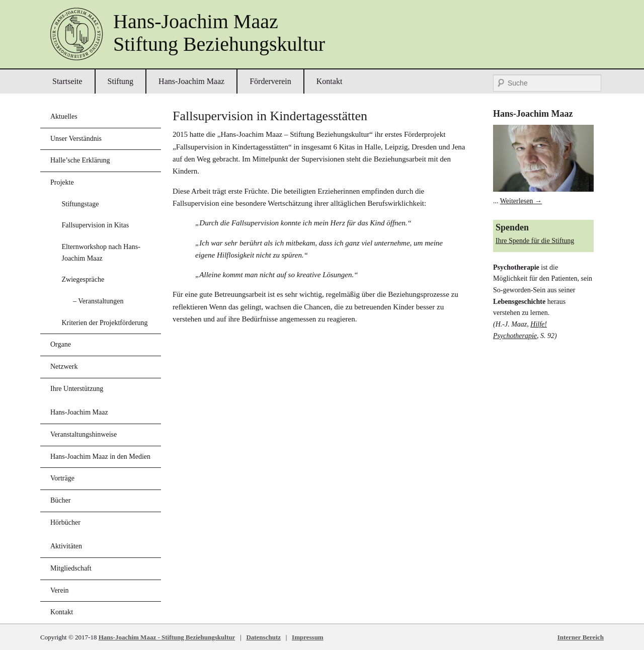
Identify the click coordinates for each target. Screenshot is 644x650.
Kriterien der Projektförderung (105, 323)
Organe (61, 344)
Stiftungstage (80, 204)
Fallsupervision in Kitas (96, 225)
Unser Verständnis (76, 139)
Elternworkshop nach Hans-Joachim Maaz (101, 253)
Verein (60, 590)
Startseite (67, 81)
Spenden (512, 227)
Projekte (62, 182)
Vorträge (62, 478)
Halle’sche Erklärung (80, 160)
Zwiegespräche (83, 279)
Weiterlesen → (521, 201)
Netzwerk (64, 367)
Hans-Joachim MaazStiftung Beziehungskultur (219, 33)
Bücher (60, 500)
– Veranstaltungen (98, 301)
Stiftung (121, 81)
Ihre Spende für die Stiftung (535, 241)
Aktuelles (64, 116)
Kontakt (330, 81)
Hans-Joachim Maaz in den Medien (100, 457)
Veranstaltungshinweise (84, 434)
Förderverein (270, 81)
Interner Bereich (581, 637)
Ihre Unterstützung (77, 389)
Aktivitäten (66, 546)
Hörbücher (65, 522)
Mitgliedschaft (71, 568)
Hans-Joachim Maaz (191, 81)
